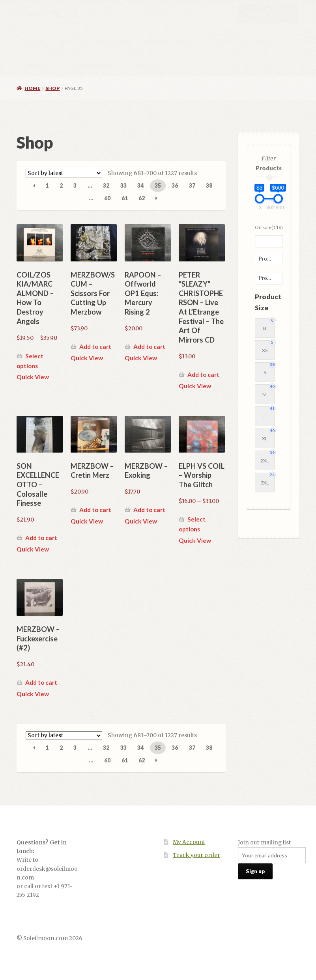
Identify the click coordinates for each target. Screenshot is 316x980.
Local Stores (94, 65)
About (141, 65)
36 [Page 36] (175, 185)
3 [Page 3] (75, 185)
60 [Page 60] (107, 198)
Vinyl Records (109, 42)
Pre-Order (41, 65)
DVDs (219, 42)
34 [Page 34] (140, 185)
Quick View (33, 377)
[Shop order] (64, 173)
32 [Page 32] (106, 185)
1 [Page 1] (47, 185)
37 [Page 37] (192, 185)
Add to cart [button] (95, 347)
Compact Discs (170, 42)
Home (35, 42)
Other (255, 42)
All (66, 42)
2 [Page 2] (61, 185)
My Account (189, 842)
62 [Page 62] (142, 198)
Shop (52, 88)
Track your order (196, 855)
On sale (269, 227)
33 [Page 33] (123, 185)
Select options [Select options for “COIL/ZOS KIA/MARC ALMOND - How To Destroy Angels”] (30, 361)
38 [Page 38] (209, 185)
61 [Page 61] (125, 198)
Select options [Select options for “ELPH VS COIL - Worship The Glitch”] (192, 524)
